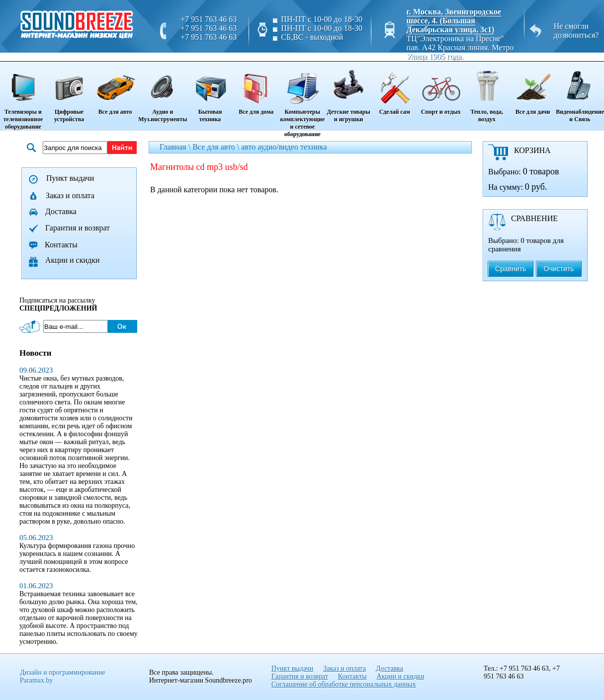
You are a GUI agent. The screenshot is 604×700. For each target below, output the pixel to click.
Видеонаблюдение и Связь (580, 93)
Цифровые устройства (69, 93)
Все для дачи (533, 89)
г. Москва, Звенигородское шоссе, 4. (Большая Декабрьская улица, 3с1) (454, 21)
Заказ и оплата (70, 195)
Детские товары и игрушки (348, 93)
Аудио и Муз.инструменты (163, 93)
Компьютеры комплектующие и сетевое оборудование (302, 100)
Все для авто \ (217, 147)
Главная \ (176, 147)
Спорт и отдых (441, 89)
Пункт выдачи (70, 178)
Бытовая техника (210, 93)
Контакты (61, 245)
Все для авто (115, 89)
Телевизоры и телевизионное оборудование (23, 96)
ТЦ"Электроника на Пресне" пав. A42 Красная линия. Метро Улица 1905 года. (460, 47)
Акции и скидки (73, 260)
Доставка (61, 211)
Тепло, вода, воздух (487, 93)
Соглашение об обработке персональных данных (344, 684)
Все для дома (256, 89)
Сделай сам (394, 89)
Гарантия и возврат (78, 228)
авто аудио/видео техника (284, 147)
